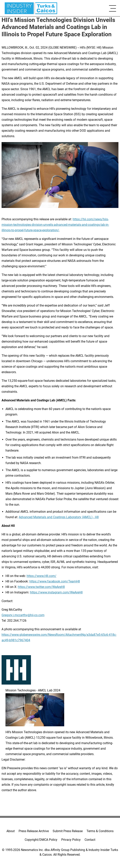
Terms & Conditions (100, 831)
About (11, 831)
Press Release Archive (34, 831)
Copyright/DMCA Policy (41, 840)
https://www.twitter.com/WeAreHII (41, 587)
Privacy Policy (71, 840)
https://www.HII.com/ (42, 576)
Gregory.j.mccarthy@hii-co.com (23, 615)
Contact (90, 840)
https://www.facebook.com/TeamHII (55, 581)
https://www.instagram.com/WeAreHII (56, 592)
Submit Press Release (68, 831)
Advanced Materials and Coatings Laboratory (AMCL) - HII (59, 517)
